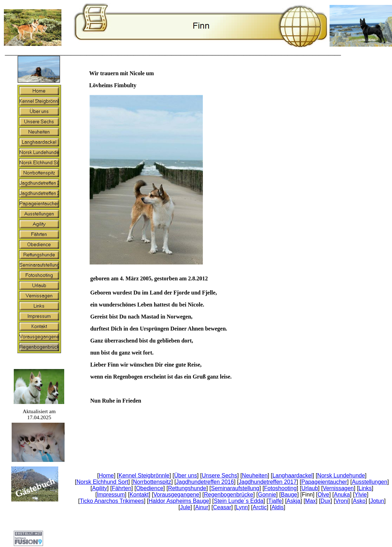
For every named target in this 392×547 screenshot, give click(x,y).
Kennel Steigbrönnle (144, 475)
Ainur (202, 507)
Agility (100, 488)
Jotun (377, 501)
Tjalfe (275, 501)
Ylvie (361, 495)
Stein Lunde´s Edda (239, 501)
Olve (323, 495)
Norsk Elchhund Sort (102, 482)
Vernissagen (338, 488)
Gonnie (267, 495)
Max (310, 501)
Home (106, 475)
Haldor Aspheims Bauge (179, 501)
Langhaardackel (293, 475)
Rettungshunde (187, 488)
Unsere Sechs (220, 475)
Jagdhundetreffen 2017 (267, 482)
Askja (293, 501)
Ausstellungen (370, 482)
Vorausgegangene (176, 495)
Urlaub (310, 488)
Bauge (289, 495)
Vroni (342, 501)
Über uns (185, 475)
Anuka (342, 495)
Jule (185, 507)
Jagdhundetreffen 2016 (205, 482)
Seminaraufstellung (235, 488)
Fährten (122, 488)
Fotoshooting (280, 488)
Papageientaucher (324, 482)
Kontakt (139, 495)
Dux (325, 501)
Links (365, 488)
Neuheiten (255, 475)
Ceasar (222, 507)
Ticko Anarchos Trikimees (112, 501)
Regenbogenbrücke (229, 495)
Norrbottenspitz (152, 482)
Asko (359, 501)
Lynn (242, 507)
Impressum (111, 495)
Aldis (278, 507)
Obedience (149, 488)
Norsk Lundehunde (341, 475)
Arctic (260, 507)
